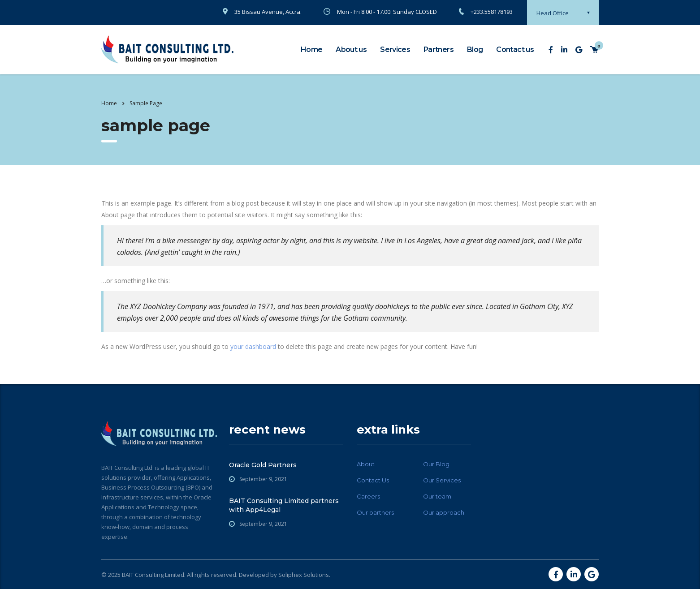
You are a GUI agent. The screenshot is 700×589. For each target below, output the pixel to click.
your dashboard (253, 346)
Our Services (442, 480)
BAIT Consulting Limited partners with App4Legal (284, 505)
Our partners (375, 512)
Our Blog (436, 464)
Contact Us (373, 480)
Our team (437, 496)
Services (395, 49)
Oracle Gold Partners (263, 465)
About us (351, 49)
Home (311, 49)
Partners (439, 49)
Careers (368, 496)
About (366, 464)
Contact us (515, 49)
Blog (475, 49)
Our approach (444, 512)
